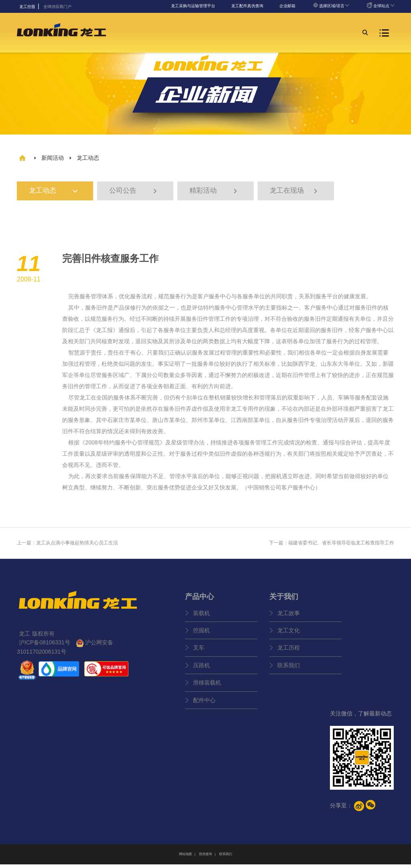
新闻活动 (53, 158)
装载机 (201, 617)
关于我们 (284, 600)
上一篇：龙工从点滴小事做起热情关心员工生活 (67, 546)
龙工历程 (289, 652)
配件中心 (204, 704)
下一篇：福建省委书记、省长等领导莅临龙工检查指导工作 (332, 546)
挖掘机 (201, 634)
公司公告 (134, 193)
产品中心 (199, 600)
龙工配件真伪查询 (247, 6)
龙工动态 (57, 193)
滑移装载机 (207, 687)
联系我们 (289, 669)
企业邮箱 (287, 6)
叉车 (199, 652)
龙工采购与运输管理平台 (193, 6)
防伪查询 (205, 858)
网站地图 (185, 858)
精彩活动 (214, 193)
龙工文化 (289, 634)
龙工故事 (289, 617)
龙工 (102, 334)
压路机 (201, 669)
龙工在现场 (295, 193)
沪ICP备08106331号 (45, 646)
